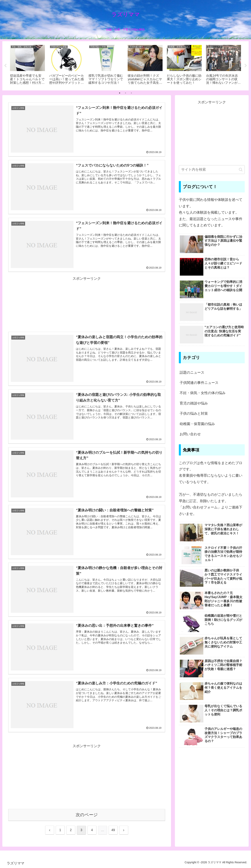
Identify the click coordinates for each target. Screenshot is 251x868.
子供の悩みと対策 (194, 414)
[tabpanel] (27, 65)
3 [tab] (131, 93)
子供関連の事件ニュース (199, 383)
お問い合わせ (190, 434)
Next (246, 66)
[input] (212, 170)
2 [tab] (125, 93)
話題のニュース (192, 373)
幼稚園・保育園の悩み (197, 424)
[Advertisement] (87, 300)
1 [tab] (120, 93)
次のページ (87, 815)
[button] (241, 170)
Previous (5, 66)
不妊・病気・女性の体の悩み (203, 393)
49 (113, 830)
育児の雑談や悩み (194, 403)
